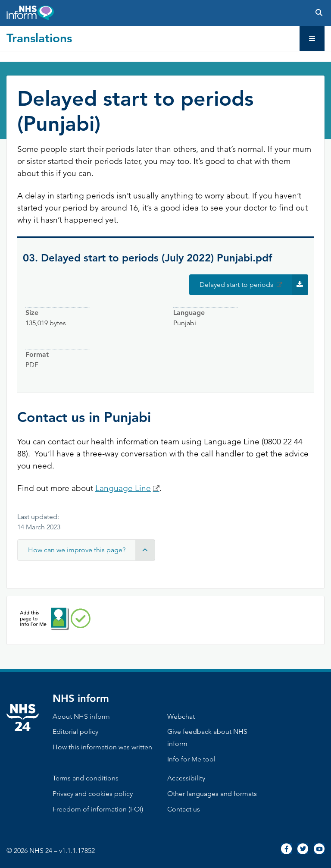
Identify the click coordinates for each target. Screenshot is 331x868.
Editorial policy (75, 731)
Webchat (181, 716)
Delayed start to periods (254, 285)
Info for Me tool (191, 759)
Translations (39, 38)
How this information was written (102, 747)
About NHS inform (81, 716)
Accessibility (186, 778)
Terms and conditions (86, 778)
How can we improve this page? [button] (91, 550)
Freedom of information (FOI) (98, 809)
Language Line (123, 488)
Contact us (184, 809)
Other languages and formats (212, 794)
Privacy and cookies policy (93, 794)
